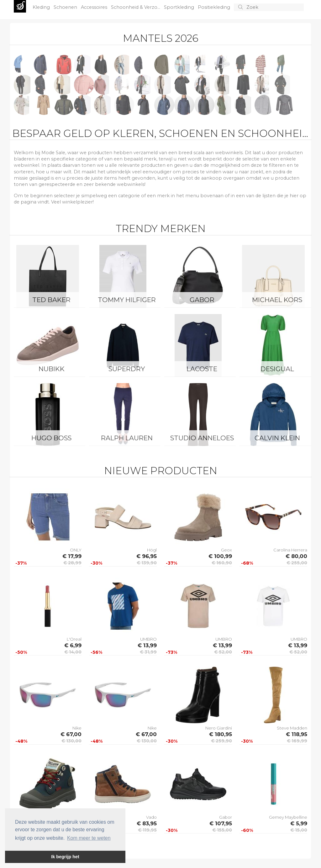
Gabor (202, 300)
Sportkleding (180, 7)
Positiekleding (215, 7)
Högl (152, 550)
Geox (226, 550)
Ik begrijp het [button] (65, 857)
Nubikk (52, 369)
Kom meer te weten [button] (89, 838)
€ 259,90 (221, 741)
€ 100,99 (220, 556)
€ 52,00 (223, 652)
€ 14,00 (73, 652)
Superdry (127, 369)
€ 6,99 (73, 645)
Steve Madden (292, 728)
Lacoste (202, 369)
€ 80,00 (296, 556)
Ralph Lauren (127, 438)
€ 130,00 (71, 741)
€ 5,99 (299, 823)
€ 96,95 (147, 556)
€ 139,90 (147, 563)
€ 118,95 (297, 734)
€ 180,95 (221, 734)
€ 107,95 (221, 823)
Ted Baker (51, 300)
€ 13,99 (147, 645)
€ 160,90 (222, 563)
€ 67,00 (71, 734)
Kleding (42, 7)
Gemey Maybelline (288, 817)
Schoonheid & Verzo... (136, 7)
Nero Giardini (219, 728)
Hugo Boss (51, 438)
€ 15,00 (299, 830)
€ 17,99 (72, 556)
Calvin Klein (277, 438)
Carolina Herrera (290, 550)
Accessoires (95, 7)
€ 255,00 (297, 563)
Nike (77, 728)
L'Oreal (74, 639)
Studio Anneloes (202, 438)
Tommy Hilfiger (127, 300)
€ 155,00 (222, 830)
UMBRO (148, 639)
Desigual (277, 369)
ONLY (76, 550)
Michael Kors (277, 300)
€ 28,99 (72, 563)
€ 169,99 (297, 741)
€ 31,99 (148, 652)
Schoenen (66, 7)
